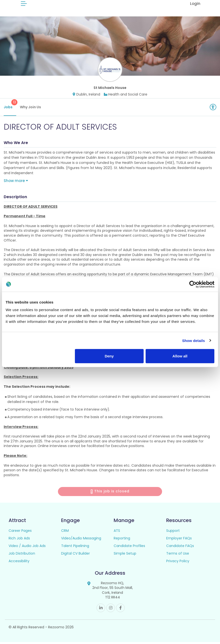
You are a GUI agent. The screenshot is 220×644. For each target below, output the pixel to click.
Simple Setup (125, 555)
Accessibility (19, 563)
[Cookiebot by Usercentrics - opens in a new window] (193, 284)
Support (173, 532)
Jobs (10, 106)
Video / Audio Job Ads (27, 547)
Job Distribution (22, 555)
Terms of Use (178, 555)
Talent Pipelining (75, 547)
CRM (65, 532)
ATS (117, 532)
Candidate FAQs (180, 547)
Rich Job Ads (19, 540)
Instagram (111, 610)
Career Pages (20, 532)
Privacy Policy (178, 563)
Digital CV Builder (76, 555)
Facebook (120, 610)
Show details (194, 340)
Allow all (180, 356)
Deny (109, 356)
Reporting (122, 540)
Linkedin (101, 610)
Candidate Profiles (129, 547)
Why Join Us (30, 109)
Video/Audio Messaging (81, 540)
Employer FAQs (179, 540)
